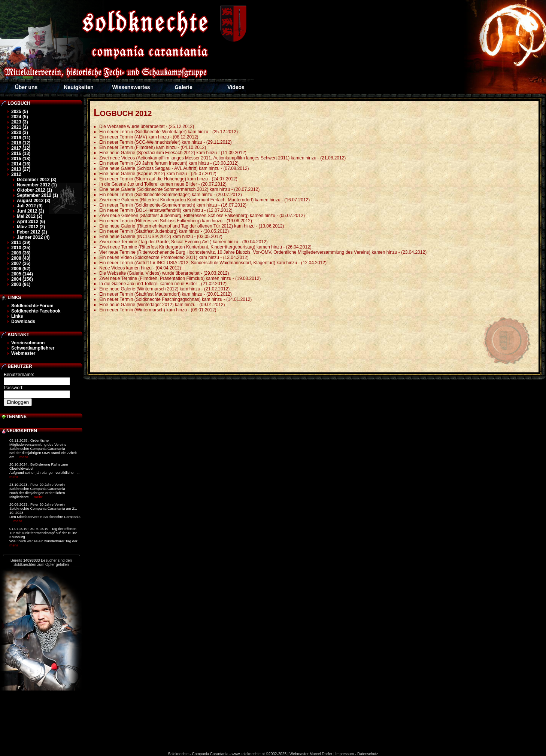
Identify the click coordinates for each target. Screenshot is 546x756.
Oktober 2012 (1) (34, 190)
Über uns (26, 87)
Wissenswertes (131, 87)
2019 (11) (21, 138)
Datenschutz (368, 754)
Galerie (183, 87)
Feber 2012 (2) (32, 232)
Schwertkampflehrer (33, 348)
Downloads (23, 321)
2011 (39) (21, 243)
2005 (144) (22, 274)
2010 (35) (21, 248)
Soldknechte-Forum (32, 306)
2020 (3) (20, 132)
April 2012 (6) (31, 222)
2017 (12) (21, 148)
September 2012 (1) (37, 195)
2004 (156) (22, 279)
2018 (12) (21, 143)
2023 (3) (20, 122)
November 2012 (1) (37, 185)
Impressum (345, 754)
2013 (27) (21, 169)
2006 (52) (21, 269)
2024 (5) (20, 117)
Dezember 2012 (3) (37, 180)
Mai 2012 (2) (30, 216)
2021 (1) (20, 127)
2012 (16, 174)
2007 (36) (21, 263)
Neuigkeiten (78, 87)
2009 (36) (21, 253)
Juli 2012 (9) (30, 206)
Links (17, 316)
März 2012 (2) (31, 227)
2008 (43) (21, 258)
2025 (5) (20, 112)
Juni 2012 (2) (31, 211)
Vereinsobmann (28, 343)
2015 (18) (21, 159)
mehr (24, 457)
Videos (236, 87)
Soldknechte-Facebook (36, 311)
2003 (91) (21, 284)
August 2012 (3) (34, 201)
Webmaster (23, 353)
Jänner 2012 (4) (33, 237)
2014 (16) (21, 164)
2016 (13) (21, 153)
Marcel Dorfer (321, 754)
